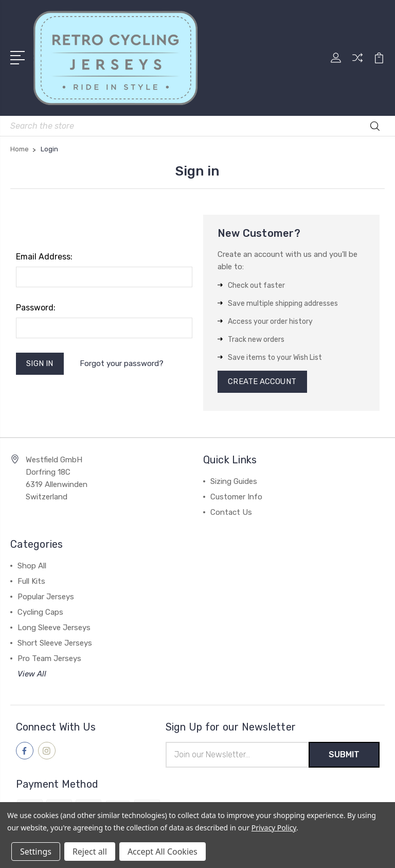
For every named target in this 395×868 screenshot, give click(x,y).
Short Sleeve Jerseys (55, 644)
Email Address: (44, 257)
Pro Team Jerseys (49, 659)
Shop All (32, 566)
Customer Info (236, 497)
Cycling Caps (40, 613)
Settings (36, 852)
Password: (36, 308)
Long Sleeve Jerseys (54, 628)
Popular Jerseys (46, 597)
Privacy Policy (274, 828)
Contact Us (231, 513)
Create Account (263, 382)
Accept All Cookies (163, 852)
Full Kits (31, 582)
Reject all (90, 852)
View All (32, 674)
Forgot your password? (122, 363)
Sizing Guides (234, 482)
